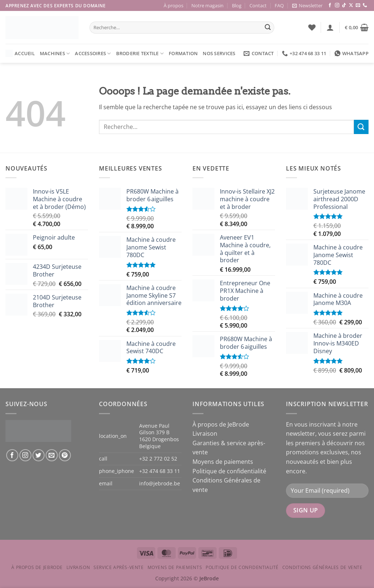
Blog (237, 5)
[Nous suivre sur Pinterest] (65, 455)
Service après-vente (119, 567)
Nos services (219, 53)
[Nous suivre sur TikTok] (344, 5)
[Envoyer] (268, 28)
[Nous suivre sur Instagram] (337, 5)
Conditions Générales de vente (323, 567)
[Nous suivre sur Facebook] (330, 5)
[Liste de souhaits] (312, 27)
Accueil (20, 53)
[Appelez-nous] (365, 5)
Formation (183, 53)
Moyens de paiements (223, 462)
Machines (55, 54)
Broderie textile (140, 54)
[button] (307, 5)
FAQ (279, 5)
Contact (258, 5)
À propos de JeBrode (221, 424)
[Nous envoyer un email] (358, 5)
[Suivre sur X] (351, 5)
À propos (173, 5)
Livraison (205, 434)
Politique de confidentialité (229, 471)
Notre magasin (207, 5)
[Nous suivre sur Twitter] (39, 455)
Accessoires (93, 54)
